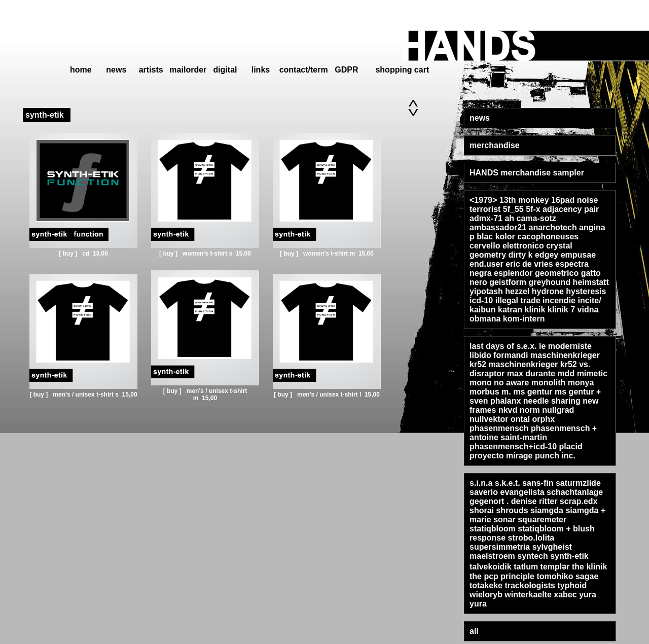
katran (510, 310)
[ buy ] (69, 254)
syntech (532, 556)
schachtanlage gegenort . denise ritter (536, 497)
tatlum (526, 567)
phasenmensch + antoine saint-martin (533, 433)
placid (571, 446)
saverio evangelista (507, 492)
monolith (549, 383)
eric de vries (529, 264)
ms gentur (533, 392)
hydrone (548, 291)
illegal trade (518, 300)
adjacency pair (571, 209)
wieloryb (486, 595)
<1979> (483, 200)
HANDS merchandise (510, 173)
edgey (547, 255)
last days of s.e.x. (503, 346)
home (81, 70)
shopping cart (402, 70)
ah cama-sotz (530, 218)
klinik (535, 310)
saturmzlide (578, 483)
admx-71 (486, 218)
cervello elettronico (507, 246)
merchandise (495, 145)
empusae (578, 255)
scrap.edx (579, 501)
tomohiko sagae (567, 576)
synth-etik (569, 556)
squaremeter (542, 520)
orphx (544, 419)
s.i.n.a (481, 483)
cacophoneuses (548, 237)
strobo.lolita (531, 538)
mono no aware (499, 383)
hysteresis (586, 291)
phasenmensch (499, 428)
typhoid (572, 585)
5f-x (533, 209)
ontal (520, 419)
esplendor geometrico (536, 273)
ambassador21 (498, 227)
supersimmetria (500, 547)
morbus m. (490, 392)
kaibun (483, 310)
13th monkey (524, 200)
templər (555, 567)
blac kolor (496, 237)
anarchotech (553, 227)
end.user (486, 264)
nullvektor (489, 419)
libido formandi (499, 355)
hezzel (517, 291)
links (261, 70)
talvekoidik (491, 567)
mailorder (188, 70)
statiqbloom (493, 529)
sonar (504, 520)
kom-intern (524, 319)
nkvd (508, 410)
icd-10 (481, 300)
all (474, 631)
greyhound (549, 282)
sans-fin (538, 483)
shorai (482, 510)
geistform (508, 282)
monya (581, 383)
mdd (566, 373)
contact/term (304, 70)
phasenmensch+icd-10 (513, 446)
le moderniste (565, 346)
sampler (569, 173)
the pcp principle (502, 576)
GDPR (346, 70)
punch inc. (555, 456)
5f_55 (513, 209)
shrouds (512, 510)
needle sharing (552, 401)
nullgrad (558, 410)
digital (225, 70)
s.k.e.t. (508, 483)
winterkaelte (528, 595)
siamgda (547, 510)
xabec (565, 595)
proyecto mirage (501, 456)
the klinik (589, 567)
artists (151, 70)
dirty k (520, 255)
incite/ (589, 300)
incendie (559, 300)
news (116, 70)
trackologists (530, 585)
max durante (531, 373)
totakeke (486, 585)
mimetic (592, 373)
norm (530, 410)
